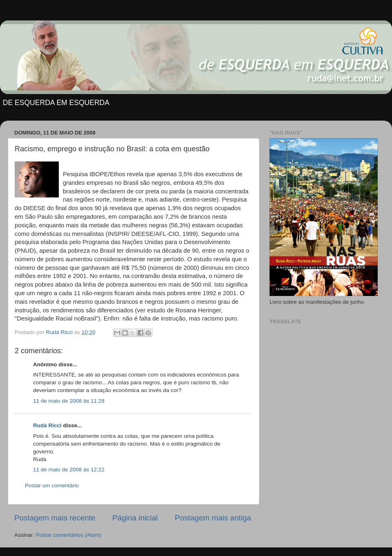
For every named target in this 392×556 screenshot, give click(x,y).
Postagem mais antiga (213, 518)
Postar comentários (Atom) (69, 535)
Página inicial (135, 518)
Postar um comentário (52, 485)
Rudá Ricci (47, 425)
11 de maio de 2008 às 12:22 (69, 470)
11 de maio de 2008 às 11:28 (69, 401)
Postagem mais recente (55, 518)
